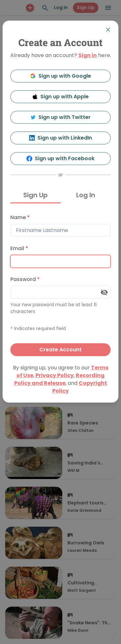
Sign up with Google (60, 76)
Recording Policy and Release (60, 379)
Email (19, 248)
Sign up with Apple (61, 97)
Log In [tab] (86, 195)
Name (20, 217)
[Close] (108, 30)
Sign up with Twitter (61, 117)
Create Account (60, 350)
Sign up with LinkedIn (60, 138)
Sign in (88, 55)
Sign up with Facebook (60, 158)
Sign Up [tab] (35, 195)
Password (25, 279)
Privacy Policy (55, 375)
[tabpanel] (60, 284)
